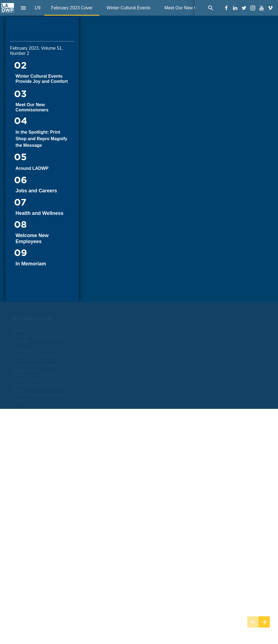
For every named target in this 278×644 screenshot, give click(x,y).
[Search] (211, 8)
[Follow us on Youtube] (262, 8)
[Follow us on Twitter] (244, 8)
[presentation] (139, 159)
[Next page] (264, 622)
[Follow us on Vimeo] (270, 8)
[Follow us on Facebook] (226, 8)
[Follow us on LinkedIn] (235, 8)
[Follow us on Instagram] (253, 8)
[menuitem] (72, 8)
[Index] (23, 8)
